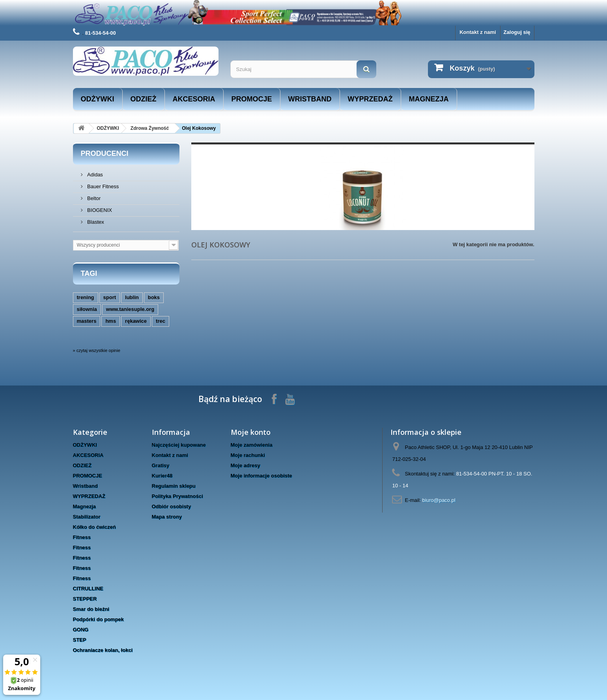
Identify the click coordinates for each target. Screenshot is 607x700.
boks (154, 297)
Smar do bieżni (91, 609)
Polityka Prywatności (177, 496)
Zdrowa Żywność (150, 128)
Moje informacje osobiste (261, 476)
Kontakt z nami (478, 32)
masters (87, 321)
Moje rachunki (248, 455)
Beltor (93, 198)
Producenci (105, 153)
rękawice (136, 321)
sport (110, 297)
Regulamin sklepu (174, 486)
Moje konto (251, 432)
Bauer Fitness (103, 186)
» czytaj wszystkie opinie (97, 350)
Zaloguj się (517, 32)
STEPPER (85, 599)
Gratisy (161, 465)
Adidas (94, 175)
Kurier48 (162, 476)
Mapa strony (167, 517)
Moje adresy (246, 465)
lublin (132, 297)
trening (86, 297)
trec (161, 321)
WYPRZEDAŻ (370, 99)
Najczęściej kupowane (179, 445)
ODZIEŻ (144, 99)
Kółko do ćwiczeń (94, 527)
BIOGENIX (99, 210)
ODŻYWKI (98, 99)
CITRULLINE (88, 589)
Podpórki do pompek (98, 619)
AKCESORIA (194, 99)
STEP (80, 640)
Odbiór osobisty (172, 506)
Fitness (82, 537)
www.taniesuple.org (130, 309)
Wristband (310, 99)
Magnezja (429, 99)
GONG (81, 630)
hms (111, 321)
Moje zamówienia (252, 445)
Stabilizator (87, 517)
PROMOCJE (252, 99)
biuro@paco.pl (439, 500)
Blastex (95, 222)
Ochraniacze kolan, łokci (103, 650)
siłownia (87, 309)
